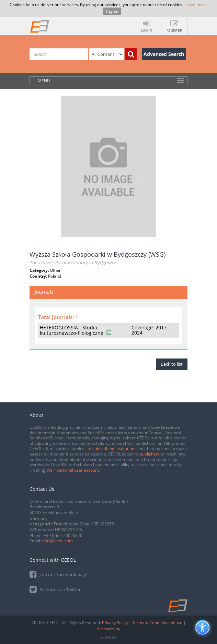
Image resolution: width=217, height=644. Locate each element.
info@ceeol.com (58, 541)
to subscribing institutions (112, 448)
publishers (150, 454)
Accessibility (108, 629)
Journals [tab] (44, 292)
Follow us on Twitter (55, 589)
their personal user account (73, 470)
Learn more (196, 5)
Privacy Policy (115, 623)
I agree (112, 11)
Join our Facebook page (58, 574)
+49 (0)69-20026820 (63, 536)
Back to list (172, 364)
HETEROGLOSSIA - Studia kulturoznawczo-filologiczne (72, 330)
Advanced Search (164, 54)
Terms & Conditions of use (157, 623)
